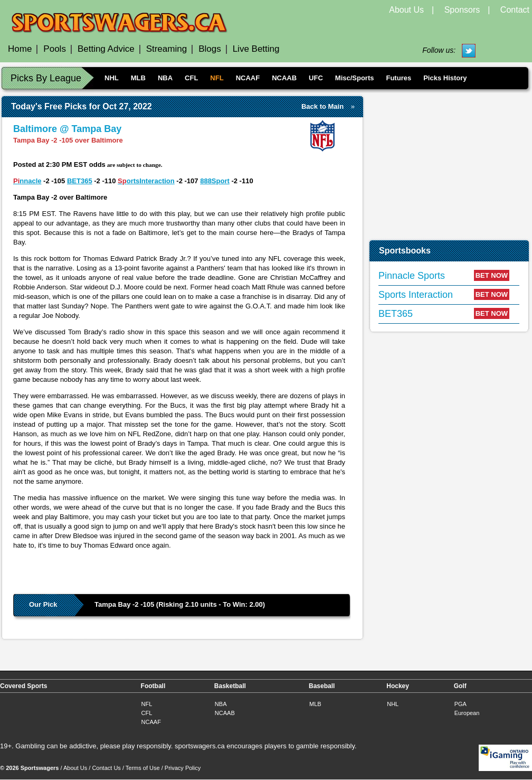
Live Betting (256, 49)
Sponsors (462, 10)
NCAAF (248, 78)
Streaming (167, 49)
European (467, 713)
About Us (406, 10)
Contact (515, 10)
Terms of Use (143, 768)
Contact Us (106, 768)
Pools (55, 49)
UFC (316, 78)
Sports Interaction (416, 295)
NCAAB (284, 78)
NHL (112, 78)
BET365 (80, 181)
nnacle (30, 181)
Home (20, 49)
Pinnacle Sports (412, 276)
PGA (460, 704)
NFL (217, 78)
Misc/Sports (355, 78)
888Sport (215, 181)
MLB (138, 78)
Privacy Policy (183, 768)
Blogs (210, 49)
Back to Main (322, 106)
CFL (191, 78)
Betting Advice (106, 49)
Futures (398, 78)
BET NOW (492, 275)
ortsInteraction (151, 181)
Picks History (445, 78)
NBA (165, 78)
